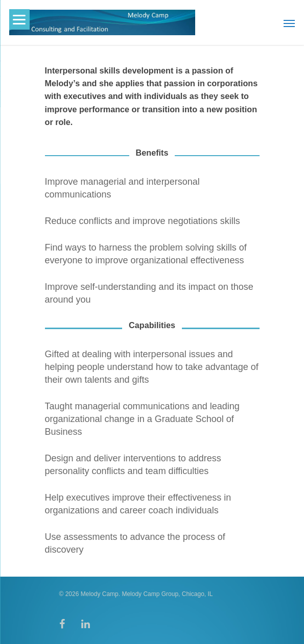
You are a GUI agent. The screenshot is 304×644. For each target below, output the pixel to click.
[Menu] (19, 19)
